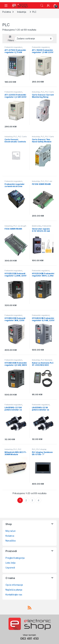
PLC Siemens (47, 360)
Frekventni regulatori (13, 47)
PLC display (41, 449)
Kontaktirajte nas (14, 595)
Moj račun (11, 531)
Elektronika (37, 226)
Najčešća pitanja (14, 590)
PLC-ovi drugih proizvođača (42, 182)
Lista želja (10, 563)
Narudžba (11, 541)
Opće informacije (14, 585)
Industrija (22, 12)
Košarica (10, 536)
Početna (7, 12)
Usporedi (10, 568)
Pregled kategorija (15, 558)
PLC (43, 92)
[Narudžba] (34, 39)
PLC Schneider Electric (13, 450)
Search (42, 5)
